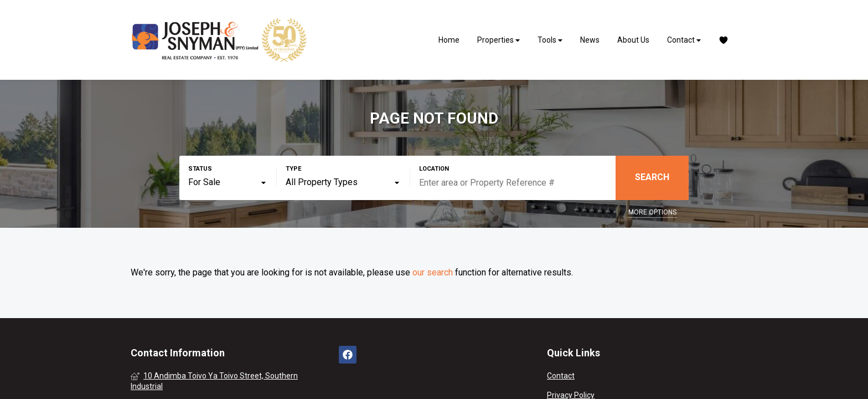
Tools (550, 40)
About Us (633, 40)
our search (433, 272)
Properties (498, 40)
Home (449, 40)
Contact (684, 40)
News (590, 40)
